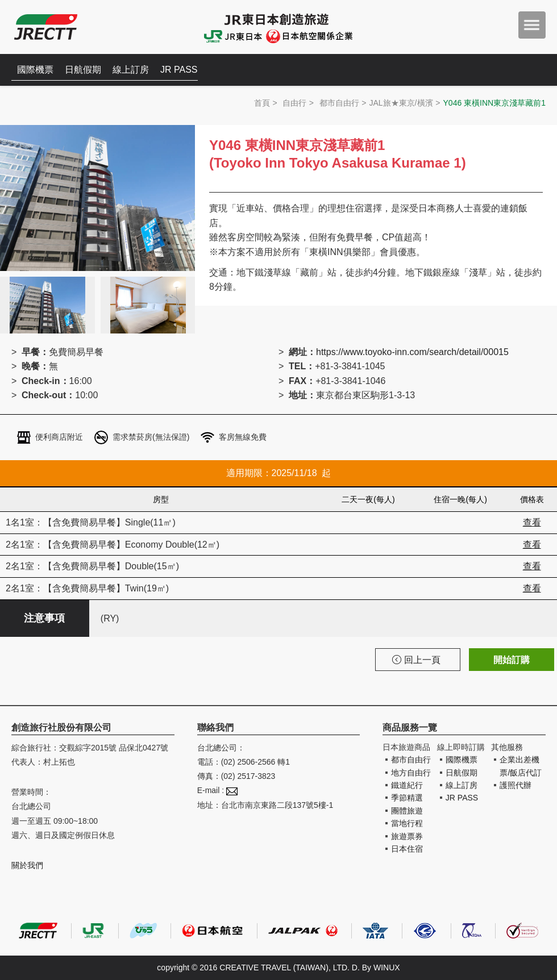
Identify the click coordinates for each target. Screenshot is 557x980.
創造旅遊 (46, 27)
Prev (15, 229)
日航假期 (83, 70)
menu (532, 25)
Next (180, 229)
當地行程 (407, 823)
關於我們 (27, 865)
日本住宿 (407, 849)
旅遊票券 (407, 836)
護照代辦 (516, 785)
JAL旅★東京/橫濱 (401, 103)
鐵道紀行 (407, 785)
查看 (532, 522)
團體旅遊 (407, 811)
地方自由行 (411, 773)
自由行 (294, 103)
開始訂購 (512, 660)
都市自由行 (339, 103)
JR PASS (179, 70)
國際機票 (35, 70)
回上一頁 (416, 660)
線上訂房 (131, 70)
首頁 (262, 103)
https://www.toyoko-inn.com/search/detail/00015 (412, 352)
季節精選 (407, 798)
